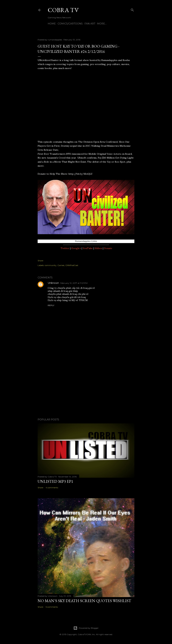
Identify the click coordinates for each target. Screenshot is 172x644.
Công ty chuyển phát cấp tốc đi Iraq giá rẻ (71, 288)
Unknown (53, 283)
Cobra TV (63, 10)
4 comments (52, 488)
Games (61, 265)
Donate (108, 248)
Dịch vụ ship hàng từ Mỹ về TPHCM (68, 300)
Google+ (76, 248)
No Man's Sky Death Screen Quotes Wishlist (84, 601)
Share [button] (40, 261)
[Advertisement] (86, 386)
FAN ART (90, 24)
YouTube (88, 248)
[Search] (132, 9)
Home (52, 24)
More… (102, 24)
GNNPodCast (72, 265)
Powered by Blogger (86, 628)
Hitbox (98, 248)
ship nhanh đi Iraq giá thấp (63, 291)
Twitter (65, 248)
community (51, 265)
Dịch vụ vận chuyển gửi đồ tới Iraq (67, 297)
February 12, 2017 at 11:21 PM (74, 283)
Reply (51, 305)
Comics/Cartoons (70, 24)
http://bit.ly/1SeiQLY (80, 174)
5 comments (52, 607)
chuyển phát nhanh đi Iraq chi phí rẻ (68, 294)
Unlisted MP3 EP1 (55, 481)
